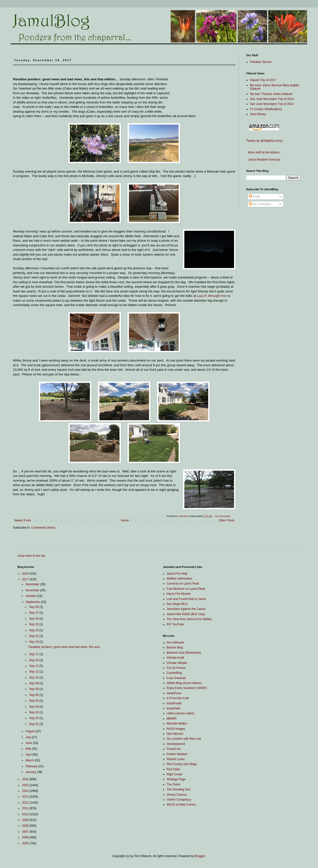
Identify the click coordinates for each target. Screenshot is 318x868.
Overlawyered (176, 744)
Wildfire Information (179, 579)
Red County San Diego (182, 764)
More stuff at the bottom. (263, 152)
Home (125, 520)
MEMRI (172, 719)
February (32, 766)
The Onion (174, 784)
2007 (26, 832)
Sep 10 (34, 678)
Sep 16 (34, 660)
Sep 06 (34, 695)
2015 (26, 785)
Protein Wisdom (177, 754)
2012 (26, 803)
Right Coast (175, 774)
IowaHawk (174, 708)
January (31, 772)
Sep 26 (34, 619)
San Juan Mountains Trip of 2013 (272, 104)
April (29, 755)
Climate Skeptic (177, 663)
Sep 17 (34, 654)
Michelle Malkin (177, 724)
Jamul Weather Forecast (263, 160)
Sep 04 (34, 707)
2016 (26, 779)
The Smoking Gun (179, 789)
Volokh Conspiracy (179, 800)
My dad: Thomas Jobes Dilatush (271, 94)
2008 (26, 826)
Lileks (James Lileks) (180, 713)
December (33, 584)
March (30, 760)
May (29, 749)
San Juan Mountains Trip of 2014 (272, 99)
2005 (26, 843)
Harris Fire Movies (179, 594)
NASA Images (176, 729)
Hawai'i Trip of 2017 (263, 80)
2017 (26, 579)
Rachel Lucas (176, 759)
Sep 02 (34, 718)
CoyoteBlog (174, 673)
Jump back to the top (31, 556)
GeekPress (174, 693)
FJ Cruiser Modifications (266, 109)
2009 (26, 820)
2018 (26, 574)
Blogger (200, 856)
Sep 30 (34, 607)
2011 (26, 808)
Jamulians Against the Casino (186, 609)
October (31, 596)
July (29, 737)
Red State (173, 769)
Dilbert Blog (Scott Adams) (184, 683)
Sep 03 (34, 712)
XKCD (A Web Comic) (181, 805)
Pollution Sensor (261, 62)
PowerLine (174, 749)
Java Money (258, 114)
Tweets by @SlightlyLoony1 (265, 141)
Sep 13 (34, 666)
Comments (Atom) (43, 528)
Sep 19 (34, 642)
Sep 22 (34, 636)
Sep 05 (34, 701)
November (33, 590)
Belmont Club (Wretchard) (184, 653)
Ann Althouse (176, 642)
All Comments (260, 204)
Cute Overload (176, 678)
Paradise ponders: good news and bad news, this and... (65, 647)
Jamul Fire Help (177, 574)
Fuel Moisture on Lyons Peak (186, 589)
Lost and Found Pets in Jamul (186, 599)
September (33, 602)
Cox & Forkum (176, 668)
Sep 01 (34, 724)
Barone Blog (175, 647)
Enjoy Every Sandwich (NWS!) (187, 688)
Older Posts (226, 520)
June (29, 743)
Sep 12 (34, 672)
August (31, 731)
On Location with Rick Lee (184, 739)
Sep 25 (34, 624)
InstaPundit (174, 703)
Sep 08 (34, 689)
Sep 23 (34, 630)
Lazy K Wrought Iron (212, 296)
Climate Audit (176, 658)
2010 (26, 814)
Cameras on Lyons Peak (183, 584)
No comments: (223, 516)
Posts (255, 196)
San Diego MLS (177, 604)
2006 (26, 837)
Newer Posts (23, 520)
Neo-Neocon (175, 734)
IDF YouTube (175, 624)
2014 (26, 791)
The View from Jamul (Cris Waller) (189, 619)
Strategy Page (176, 779)
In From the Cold (178, 698)
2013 (26, 797)
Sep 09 (34, 683)
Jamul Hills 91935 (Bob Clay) (186, 614)
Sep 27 (34, 613)
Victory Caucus (177, 795)
